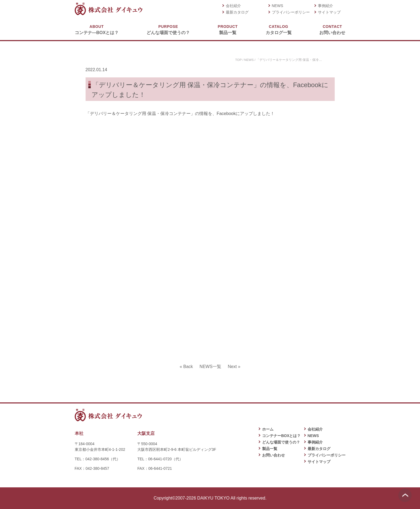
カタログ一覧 (279, 29)
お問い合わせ (332, 29)
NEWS (278, 6)
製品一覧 (228, 29)
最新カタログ (237, 12)
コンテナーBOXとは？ (281, 436)
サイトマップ (329, 12)
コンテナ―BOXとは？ (97, 29)
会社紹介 (233, 6)
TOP (238, 60)
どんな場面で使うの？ (168, 29)
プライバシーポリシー (291, 12)
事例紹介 (325, 6)
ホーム (268, 429)
